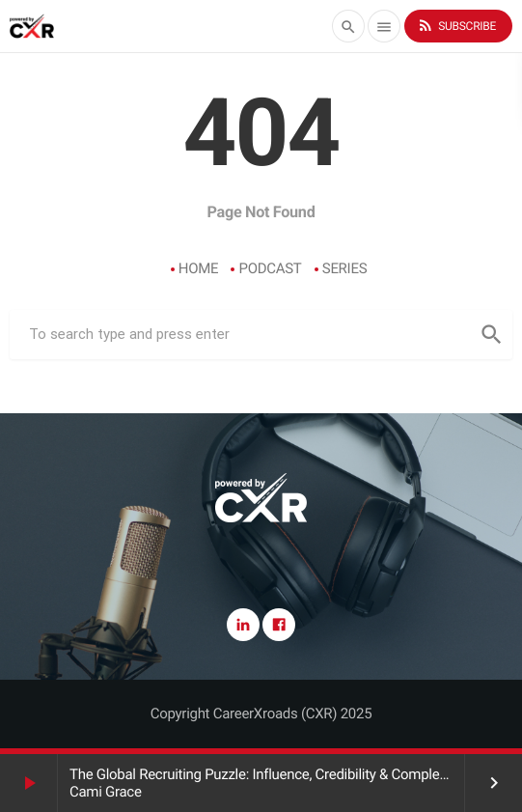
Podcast (270, 268)
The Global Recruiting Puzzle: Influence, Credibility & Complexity (265, 774)
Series (345, 268)
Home (199, 268)
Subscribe (456, 26)
